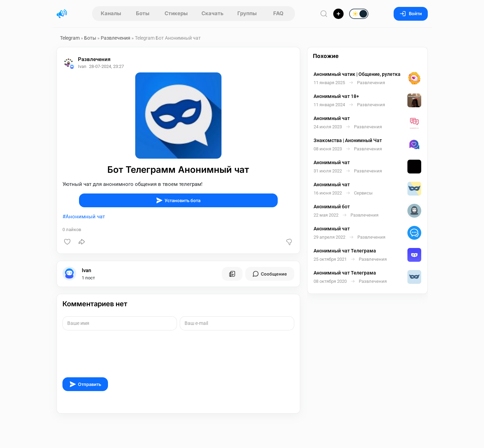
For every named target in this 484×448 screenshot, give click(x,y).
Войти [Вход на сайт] (411, 14)
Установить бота (178, 200)
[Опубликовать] (338, 14)
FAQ (278, 13)
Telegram (70, 38)
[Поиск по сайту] (324, 14)
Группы (247, 13)
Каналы (111, 13)
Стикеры (176, 13)
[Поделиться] (82, 242)
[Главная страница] (62, 14)
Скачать (213, 13)
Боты (143, 13)
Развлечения (116, 38)
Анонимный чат (85, 217)
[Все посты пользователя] (232, 274)
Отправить (85, 384)
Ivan (86, 270)
